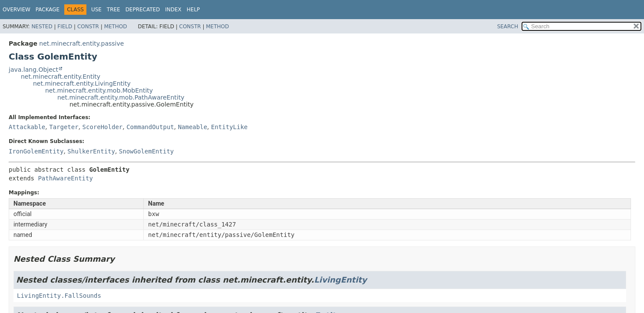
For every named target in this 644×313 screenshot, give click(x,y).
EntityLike (229, 127)
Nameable (193, 127)
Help (193, 10)
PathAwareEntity (65, 178)
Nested (42, 27)
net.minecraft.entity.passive (81, 43)
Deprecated (143, 10)
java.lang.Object (33, 70)
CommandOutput (150, 127)
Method (116, 27)
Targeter (64, 127)
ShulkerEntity (91, 151)
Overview (17, 10)
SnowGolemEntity (146, 151)
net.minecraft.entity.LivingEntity (82, 83)
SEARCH (508, 27)
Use (96, 10)
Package (48, 10)
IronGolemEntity (36, 151)
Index (173, 10)
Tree (114, 10)
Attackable (27, 127)
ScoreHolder (103, 127)
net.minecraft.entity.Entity (61, 77)
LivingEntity (340, 280)
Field (65, 27)
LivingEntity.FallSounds (59, 296)
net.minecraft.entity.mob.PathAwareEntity (121, 97)
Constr (88, 27)
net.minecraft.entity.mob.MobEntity (99, 90)
